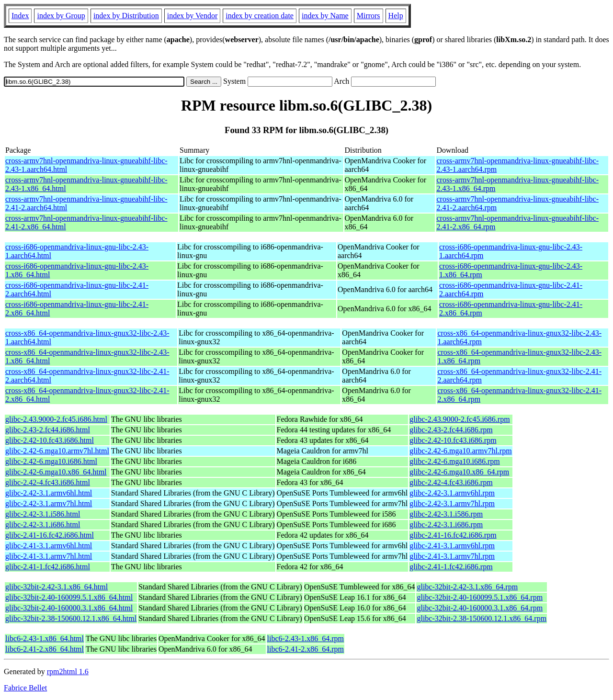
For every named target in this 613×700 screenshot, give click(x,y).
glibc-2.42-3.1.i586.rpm (446, 514)
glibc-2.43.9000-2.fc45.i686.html (56, 419)
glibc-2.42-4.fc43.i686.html (48, 482)
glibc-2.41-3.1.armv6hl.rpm (452, 546)
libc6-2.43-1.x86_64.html (45, 638)
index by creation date (260, 16)
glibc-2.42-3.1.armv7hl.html (49, 503)
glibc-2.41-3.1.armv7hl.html (49, 556)
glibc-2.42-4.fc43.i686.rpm (451, 482)
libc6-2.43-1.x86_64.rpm (306, 638)
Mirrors (369, 16)
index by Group (61, 16)
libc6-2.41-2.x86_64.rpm (306, 649)
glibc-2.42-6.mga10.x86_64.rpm (459, 472)
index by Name (325, 16)
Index (20, 16)
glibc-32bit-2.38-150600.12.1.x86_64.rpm (482, 618)
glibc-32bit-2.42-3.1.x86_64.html (57, 587)
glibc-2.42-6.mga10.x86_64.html (56, 472)
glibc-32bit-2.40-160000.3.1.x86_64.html (69, 608)
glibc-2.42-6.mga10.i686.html (51, 461)
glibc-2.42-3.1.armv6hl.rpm (452, 493)
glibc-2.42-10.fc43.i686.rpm (453, 440)
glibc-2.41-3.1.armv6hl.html (49, 546)
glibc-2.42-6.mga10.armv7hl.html (57, 451)
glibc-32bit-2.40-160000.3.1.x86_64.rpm (480, 608)
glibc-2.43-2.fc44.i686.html (48, 430)
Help (396, 16)
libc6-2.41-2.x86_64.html (45, 649)
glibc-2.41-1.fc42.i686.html (48, 567)
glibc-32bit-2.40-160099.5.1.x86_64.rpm (480, 597)
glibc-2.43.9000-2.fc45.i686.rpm (460, 419)
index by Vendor (192, 16)
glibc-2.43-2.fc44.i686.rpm (451, 430)
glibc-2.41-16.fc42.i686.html (50, 535)
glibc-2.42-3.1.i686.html (43, 525)
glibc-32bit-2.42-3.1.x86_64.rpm (467, 587)
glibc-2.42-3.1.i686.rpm (446, 525)
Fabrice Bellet (25, 688)
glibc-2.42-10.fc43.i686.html (50, 440)
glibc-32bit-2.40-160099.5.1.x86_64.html (69, 597)
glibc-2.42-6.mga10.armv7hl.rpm (460, 451)
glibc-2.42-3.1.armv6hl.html (49, 493)
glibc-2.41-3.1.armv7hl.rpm (452, 556)
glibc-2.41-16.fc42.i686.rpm (453, 535)
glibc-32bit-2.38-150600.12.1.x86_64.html (71, 618)
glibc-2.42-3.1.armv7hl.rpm (452, 503)
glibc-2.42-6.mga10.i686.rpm (454, 461)
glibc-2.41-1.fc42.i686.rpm (451, 567)
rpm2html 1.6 (68, 672)
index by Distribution (126, 16)
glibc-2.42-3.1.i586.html (43, 514)
